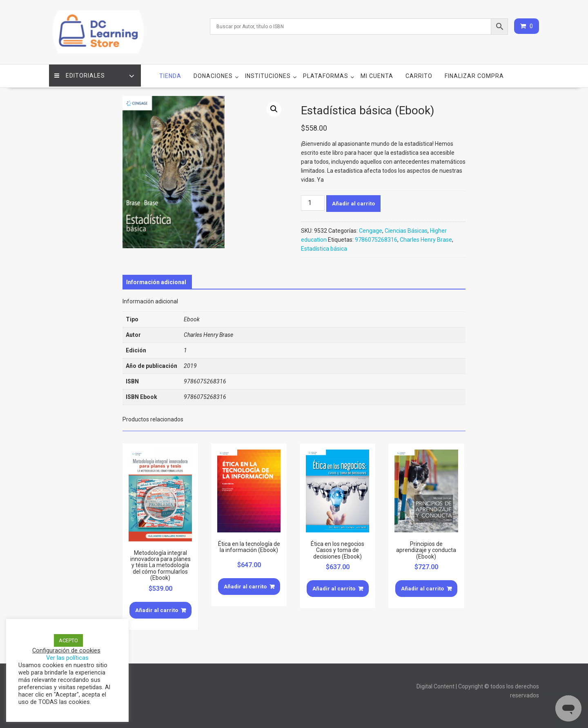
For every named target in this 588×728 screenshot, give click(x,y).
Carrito (419, 74)
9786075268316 (376, 238)
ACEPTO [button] (68, 640)
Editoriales (80, 74)
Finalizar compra (474, 74)
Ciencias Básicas (406, 229)
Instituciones (268, 74)
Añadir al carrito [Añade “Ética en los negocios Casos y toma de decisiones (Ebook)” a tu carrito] (334, 587)
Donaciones (213, 74)
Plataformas (326, 74)
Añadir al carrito (353, 201)
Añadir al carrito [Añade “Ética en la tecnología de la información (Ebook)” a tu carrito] (245, 584)
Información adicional (156, 280)
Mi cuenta (377, 74)
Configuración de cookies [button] (66, 650)
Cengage (371, 229)
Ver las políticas (67, 658)
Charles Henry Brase (426, 238)
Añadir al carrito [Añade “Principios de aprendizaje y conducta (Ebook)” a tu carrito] (422, 587)
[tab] (156, 280)
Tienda (170, 74)
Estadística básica (324, 247)
